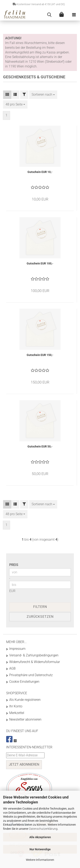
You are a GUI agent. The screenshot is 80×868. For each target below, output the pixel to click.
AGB (12, 668)
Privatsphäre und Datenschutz (31, 675)
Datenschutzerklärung (43, 829)
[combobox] (43, 95)
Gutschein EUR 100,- (40, 263)
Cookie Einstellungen (24, 682)
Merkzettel (17, 713)
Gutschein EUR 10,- (40, 172)
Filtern (40, 607)
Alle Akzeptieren (40, 837)
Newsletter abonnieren (25, 719)
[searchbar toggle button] (49, 15)
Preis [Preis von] (14, 565)
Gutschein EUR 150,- (40, 355)
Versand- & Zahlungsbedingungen (34, 655)
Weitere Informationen (40, 860)
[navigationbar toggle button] (74, 15)
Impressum (17, 649)
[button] (7, 95)
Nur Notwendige (40, 849)
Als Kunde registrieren (25, 700)
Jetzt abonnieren (24, 764)
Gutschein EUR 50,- (40, 446)
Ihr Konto (16, 706)
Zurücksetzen (40, 617)
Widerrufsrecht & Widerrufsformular (35, 662)
